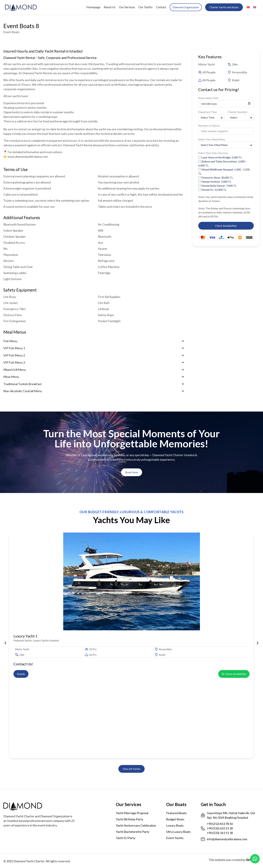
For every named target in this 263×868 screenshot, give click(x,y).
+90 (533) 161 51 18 (220, 833)
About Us (110, 7)
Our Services (127, 7)
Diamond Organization (186, 7)
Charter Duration (238, 112)
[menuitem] (248, 7)
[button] (5, 643)
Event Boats (11, 32)
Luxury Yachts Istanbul (46, 640)
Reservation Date (208, 98)
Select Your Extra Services (213, 153)
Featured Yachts (23, 640)
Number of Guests (209, 126)
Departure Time (208, 112)
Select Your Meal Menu (212, 139)
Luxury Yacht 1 (25, 636)
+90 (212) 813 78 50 (220, 824)
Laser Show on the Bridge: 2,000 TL (222, 157)
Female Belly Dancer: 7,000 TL (219, 186)
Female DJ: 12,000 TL (214, 190)
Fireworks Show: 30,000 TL (217, 177)
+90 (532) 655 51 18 (220, 828)
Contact (161, 7)
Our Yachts (145, 7)
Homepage (93, 7)
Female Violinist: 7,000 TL (216, 182)
